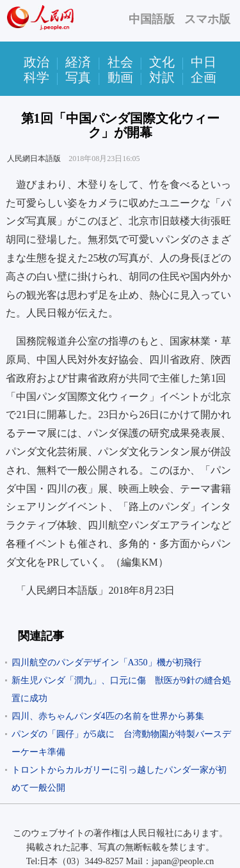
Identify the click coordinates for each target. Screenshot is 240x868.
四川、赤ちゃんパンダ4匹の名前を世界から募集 (108, 716)
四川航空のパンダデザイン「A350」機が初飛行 (107, 663)
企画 (204, 77)
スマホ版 (207, 19)
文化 (162, 62)
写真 (78, 77)
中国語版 (152, 19)
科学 (36, 77)
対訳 (162, 77)
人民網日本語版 (34, 159)
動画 (120, 77)
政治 (36, 62)
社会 (120, 62)
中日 (204, 62)
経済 (78, 62)
